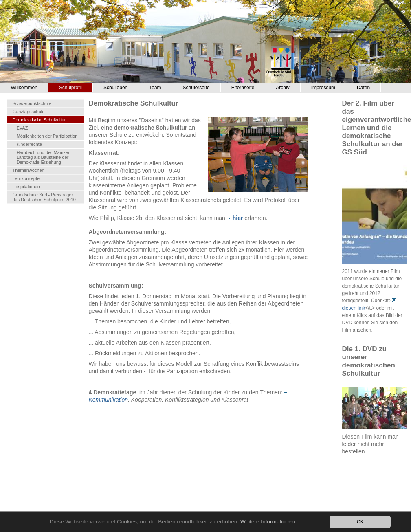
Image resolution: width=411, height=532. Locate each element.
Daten (363, 88)
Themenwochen (29, 170)
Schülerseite (196, 88)
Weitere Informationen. (268, 522)
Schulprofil (70, 88)
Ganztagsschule (29, 112)
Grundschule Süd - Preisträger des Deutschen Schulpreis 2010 (44, 197)
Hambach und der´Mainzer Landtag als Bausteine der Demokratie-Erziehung (43, 157)
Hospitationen (26, 187)
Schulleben (115, 88)
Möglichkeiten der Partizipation (47, 136)
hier (235, 218)
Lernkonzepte (26, 178)
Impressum (323, 88)
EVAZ (22, 128)
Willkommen (24, 88)
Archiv (282, 88)
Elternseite (243, 88)
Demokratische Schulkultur (39, 120)
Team (155, 88)
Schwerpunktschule (32, 103)
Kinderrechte (29, 144)
